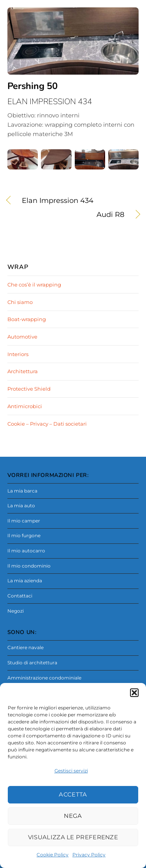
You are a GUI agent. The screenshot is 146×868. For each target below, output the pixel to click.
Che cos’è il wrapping (34, 285)
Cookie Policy (53, 855)
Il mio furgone (24, 536)
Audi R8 (66, 215)
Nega (73, 816)
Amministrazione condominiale (44, 678)
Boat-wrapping (27, 319)
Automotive (22, 337)
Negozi (16, 611)
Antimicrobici (25, 406)
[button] (134, 693)
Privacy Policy (89, 855)
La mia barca (22, 491)
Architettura (23, 371)
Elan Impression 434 (58, 201)
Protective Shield (29, 389)
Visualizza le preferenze (73, 837)
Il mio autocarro (26, 551)
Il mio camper (24, 521)
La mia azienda (25, 581)
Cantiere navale (26, 648)
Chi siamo (20, 302)
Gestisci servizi (71, 771)
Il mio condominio (29, 566)
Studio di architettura (32, 663)
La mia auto (21, 506)
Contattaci (20, 596)
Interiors (18, 354)
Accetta (73, 794)
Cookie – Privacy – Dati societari (47, 424)
